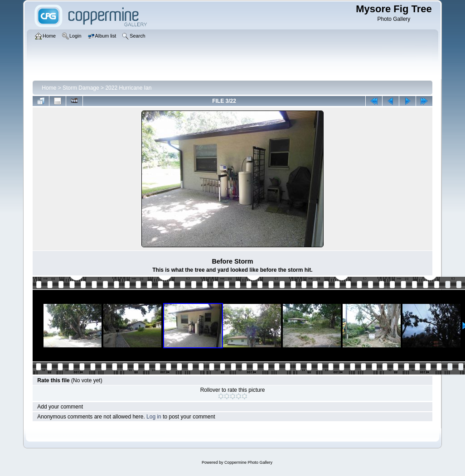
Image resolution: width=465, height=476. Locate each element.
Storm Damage (81, 88)
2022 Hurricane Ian (128, 88)
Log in (154, 417)
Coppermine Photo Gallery (248, 462)
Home (49, 88)
